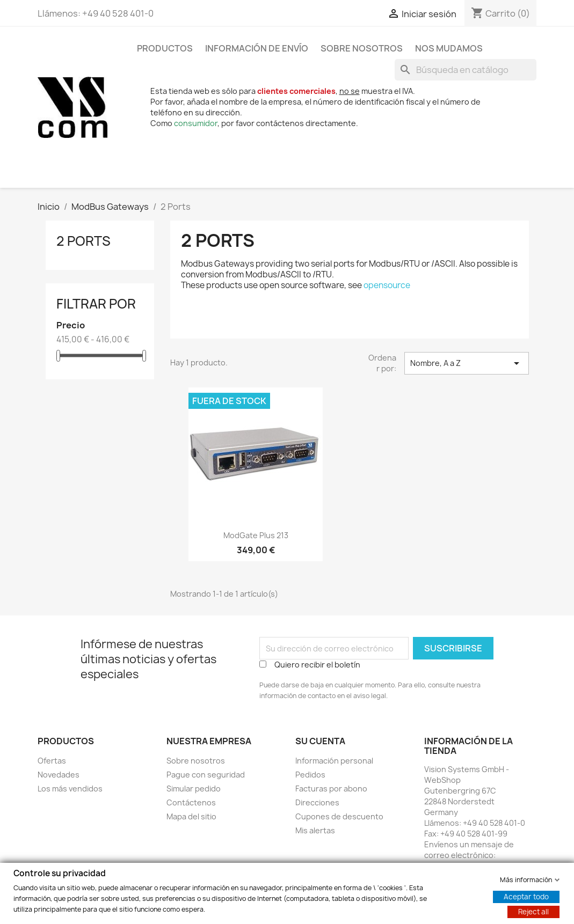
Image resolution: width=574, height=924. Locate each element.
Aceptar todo (526, 896)
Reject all (533, 911)
